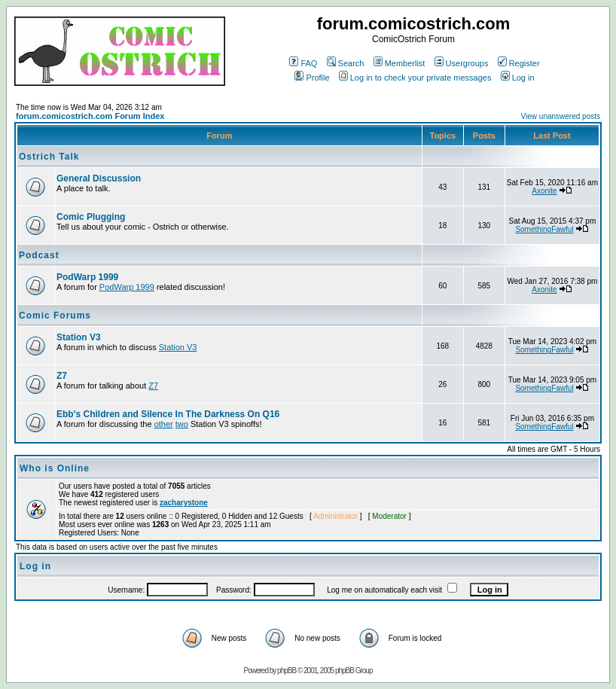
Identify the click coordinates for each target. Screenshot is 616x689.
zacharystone (184, 503)
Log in (518, 78)
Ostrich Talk (49, 157)
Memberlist (399, 63)
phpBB (287, 671)
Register (519, 63)
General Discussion (99, 178)
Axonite (544, 191)
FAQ (303, 63)
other (164, 424)
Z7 (62, 376)
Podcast (39, 255)
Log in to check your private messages (415, 78)
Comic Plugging (91, 217)
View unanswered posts (561, 116)
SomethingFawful (544, 229)
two (182, 424)
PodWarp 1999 (87, 277)
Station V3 (79, 337)
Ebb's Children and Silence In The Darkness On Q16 (168, 414)
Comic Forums (55, 316)
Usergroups (462, 63)
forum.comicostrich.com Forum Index (90, 116)
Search (346, 63)
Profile (312, 78)
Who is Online (55, 468)
